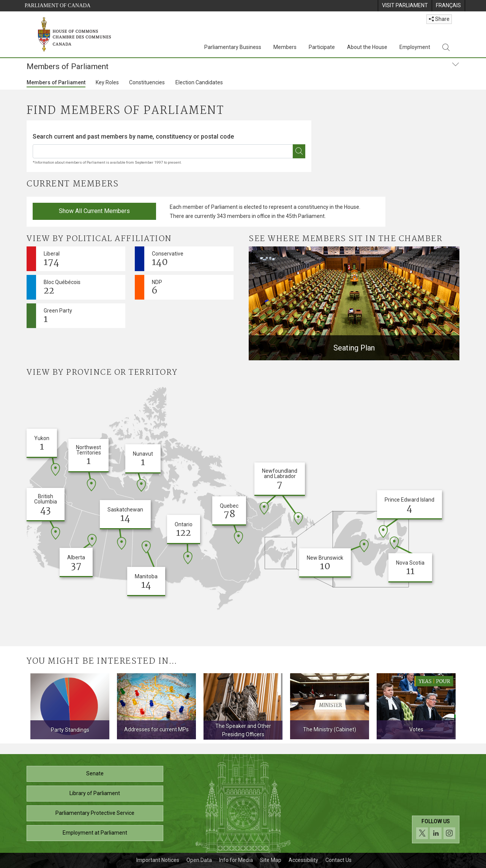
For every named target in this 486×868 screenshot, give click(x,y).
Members (285, 47)
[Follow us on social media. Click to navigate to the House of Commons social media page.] (436, 832)
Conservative (168, 260)
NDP (157, 289)
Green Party (58, 317)
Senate (95, 773)
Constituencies (147, 82)
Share (439, 19)
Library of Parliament (95, 793)
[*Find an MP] (299, 151)
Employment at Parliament (95, 833)
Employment (415, 47)
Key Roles (107, 82)
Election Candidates (199, 82)
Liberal (52, 260)
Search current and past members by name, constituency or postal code (133, 137)
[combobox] (169, 142)
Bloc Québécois (62, 289)
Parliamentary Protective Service (95, 813)
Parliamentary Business (233, 47)
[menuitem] (405, 6)
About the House (367, 47)
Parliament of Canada (58, 6)
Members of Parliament (56, 82)
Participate (322, 47)
